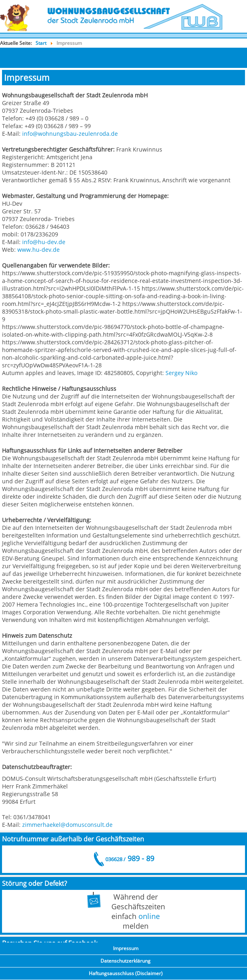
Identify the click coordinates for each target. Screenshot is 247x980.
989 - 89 (129, 858)
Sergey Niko (181, 373)
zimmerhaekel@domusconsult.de (67, 825)
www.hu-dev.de (39, 250)
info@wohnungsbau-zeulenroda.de (70, 134)
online (149, 916)
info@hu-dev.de (44, 242)
